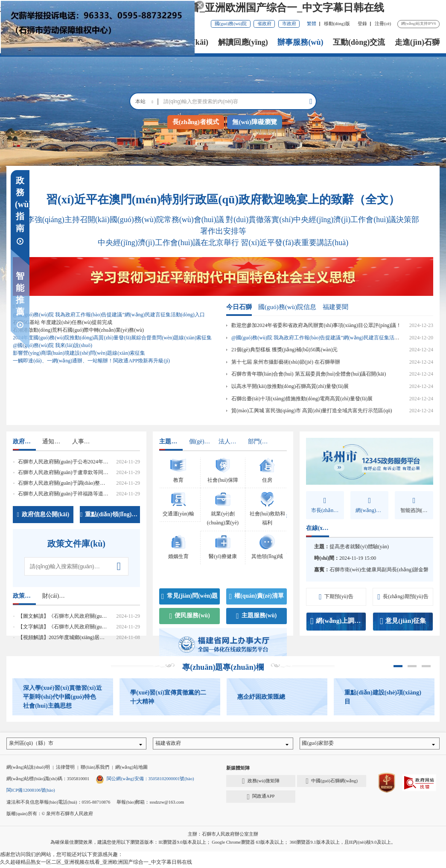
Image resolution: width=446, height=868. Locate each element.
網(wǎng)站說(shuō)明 (28, 769)
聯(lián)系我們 (95, 769)
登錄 (362, 24)
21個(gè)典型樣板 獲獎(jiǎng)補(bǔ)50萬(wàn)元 (284, 350)
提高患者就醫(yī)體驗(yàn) (359, 547)
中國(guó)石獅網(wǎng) (332, 783)
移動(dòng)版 (337, 24)
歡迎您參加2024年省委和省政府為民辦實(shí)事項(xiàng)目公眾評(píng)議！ (316, 325)
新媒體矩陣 (238, 770)
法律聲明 (65, 769)
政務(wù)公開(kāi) (178, 42)
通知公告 (54, 441)
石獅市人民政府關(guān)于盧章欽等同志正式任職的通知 (81, 472)
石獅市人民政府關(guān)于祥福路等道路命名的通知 (76, 494)
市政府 (289, 24)
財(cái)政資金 (54, 596)
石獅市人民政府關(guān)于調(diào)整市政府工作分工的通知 (85, 483)
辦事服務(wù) (300, 42)
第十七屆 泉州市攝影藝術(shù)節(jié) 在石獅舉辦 (286, 362)
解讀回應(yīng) (243, 42)
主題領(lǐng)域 (171, 441)
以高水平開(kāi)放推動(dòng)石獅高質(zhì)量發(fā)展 (290, 386)
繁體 (312, 24)
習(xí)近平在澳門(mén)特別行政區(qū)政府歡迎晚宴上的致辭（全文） (223, 200)
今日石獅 (239, 307)
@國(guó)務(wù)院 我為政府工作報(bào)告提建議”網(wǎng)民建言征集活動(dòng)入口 (327, 338)
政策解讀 (24, 596)
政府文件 (24, 441)
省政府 (264, 24)
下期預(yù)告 (336, 597)
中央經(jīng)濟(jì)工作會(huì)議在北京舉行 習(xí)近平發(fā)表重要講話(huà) (223, 243)
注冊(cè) (383, 24)
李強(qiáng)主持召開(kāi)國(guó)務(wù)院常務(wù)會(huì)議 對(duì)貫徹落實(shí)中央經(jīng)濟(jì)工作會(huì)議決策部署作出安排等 (223, 225)
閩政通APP (261, 799)
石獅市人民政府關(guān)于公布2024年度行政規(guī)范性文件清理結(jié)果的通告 (108, 462)
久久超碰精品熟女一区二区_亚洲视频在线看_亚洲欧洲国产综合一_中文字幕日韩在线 (192, 8)
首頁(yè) (91, 42)
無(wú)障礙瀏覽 (254, 122)
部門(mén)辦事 (259, 441)
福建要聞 (335, 307)
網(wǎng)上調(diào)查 (338, 621)
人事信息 (84, 441)
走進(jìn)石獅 (417, 42)
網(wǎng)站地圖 (131, 769)
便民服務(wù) (190, 616)
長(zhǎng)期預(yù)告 (403, 597)
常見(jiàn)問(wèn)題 (190, 596)
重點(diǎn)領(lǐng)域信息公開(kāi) (110, 515)
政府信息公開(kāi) (43, 515)
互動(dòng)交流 (359, 42)
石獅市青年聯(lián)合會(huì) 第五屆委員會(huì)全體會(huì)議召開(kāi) (309, 374)
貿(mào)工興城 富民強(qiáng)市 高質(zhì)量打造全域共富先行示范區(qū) (312, 411)
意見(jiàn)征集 (403, 621)
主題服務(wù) (256, 616)
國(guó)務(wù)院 (231, 24)
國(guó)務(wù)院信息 (287, 307)
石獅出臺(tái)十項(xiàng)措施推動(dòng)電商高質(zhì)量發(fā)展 (302, 399)
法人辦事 (230, 441)
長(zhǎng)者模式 (196, 122)
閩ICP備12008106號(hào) (31, 792)
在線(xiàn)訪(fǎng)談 (318, 528)
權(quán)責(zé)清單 (257, 596)
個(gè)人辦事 (201, 441)
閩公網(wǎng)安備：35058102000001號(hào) (145, 781)
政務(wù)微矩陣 (261, 783)
